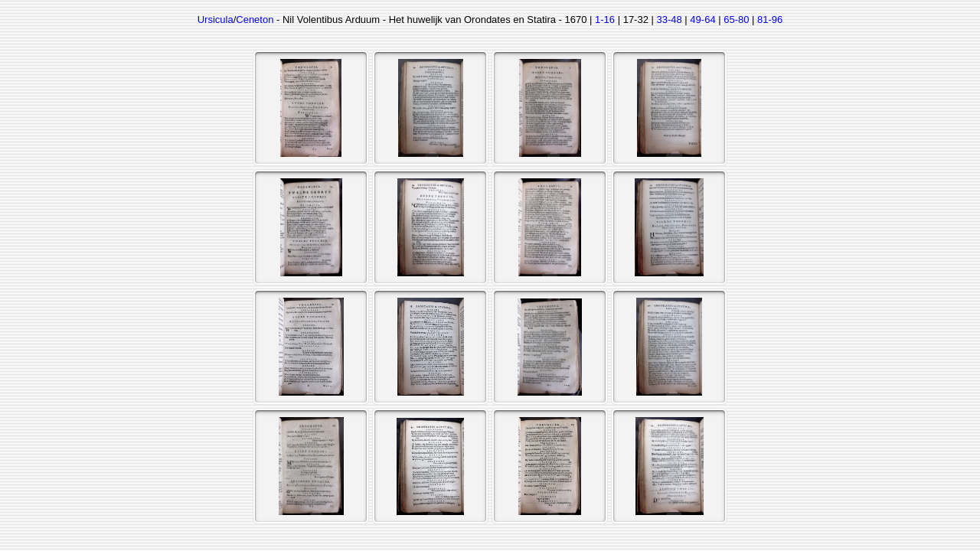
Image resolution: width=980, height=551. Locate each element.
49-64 (702, 20)
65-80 (736, 20)
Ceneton (255, 20)
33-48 (670, 20)
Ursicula (216, 20)
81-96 (770, 20)
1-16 (605, 20)
